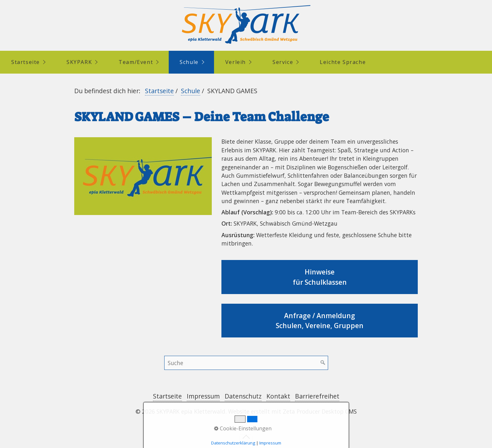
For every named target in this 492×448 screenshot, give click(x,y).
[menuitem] (28, 62)
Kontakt (278, 396)
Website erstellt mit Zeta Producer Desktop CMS (292, 411)
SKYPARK (79, 62)
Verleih (236, 62)
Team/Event (136, 62)
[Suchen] (323, 363)
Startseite (26, 62)
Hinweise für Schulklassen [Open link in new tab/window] (320, 277)
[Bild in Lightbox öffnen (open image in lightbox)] (143, 176)
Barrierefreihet (317, 396)
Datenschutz (243, 396)
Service (283, 62)
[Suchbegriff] (246, 363)
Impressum (203, 396)
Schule (189, 62)
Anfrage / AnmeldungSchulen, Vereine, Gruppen (320, 321)
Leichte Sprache (343, 62)
